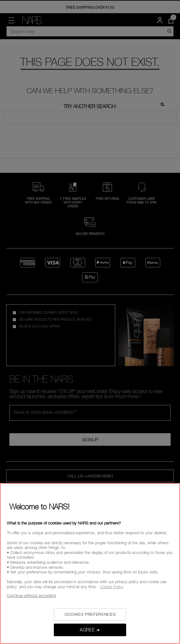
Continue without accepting (31, 595)
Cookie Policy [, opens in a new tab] (112, 587)
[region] (90, 564)
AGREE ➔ (90, 630)
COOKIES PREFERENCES (90, 614)
